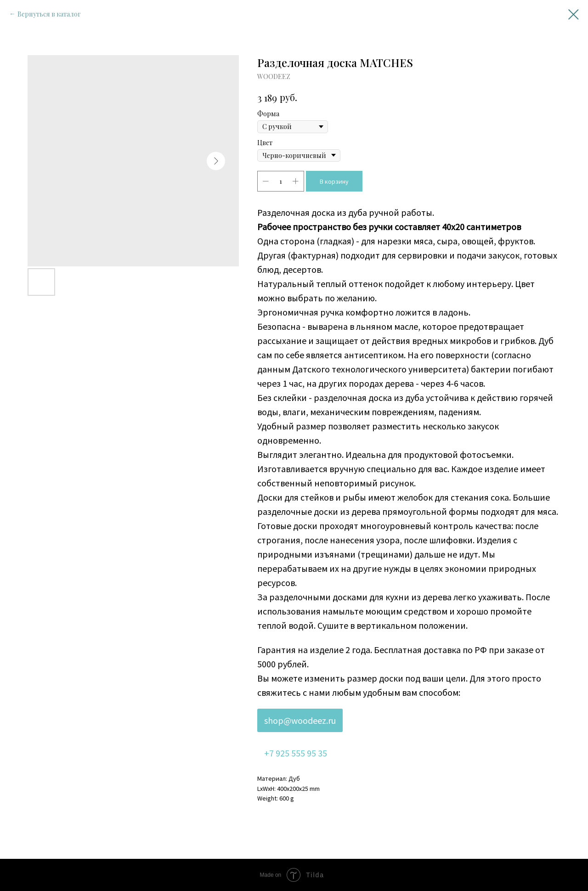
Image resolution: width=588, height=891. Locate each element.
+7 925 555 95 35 (296, 753)
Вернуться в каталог (49, 14)
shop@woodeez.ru (300, 720)
